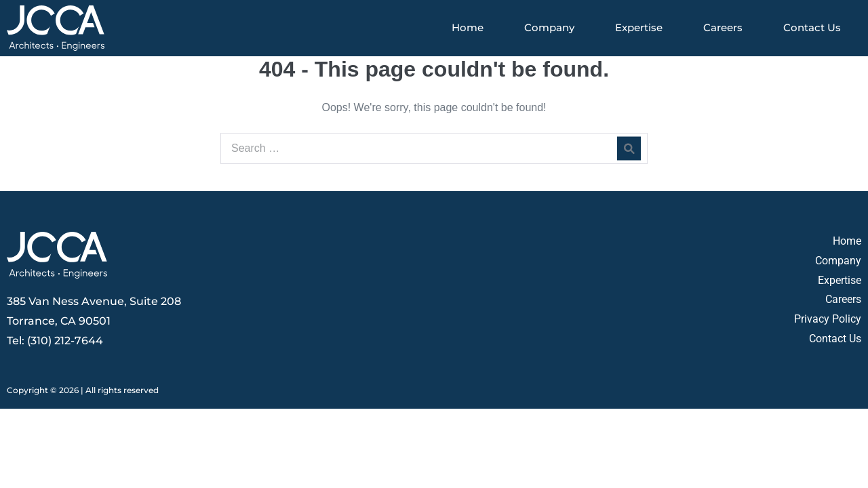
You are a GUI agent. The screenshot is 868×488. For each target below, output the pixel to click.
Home (468, 27)
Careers (723, 27)
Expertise (639, 27)
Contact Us (812, 27)
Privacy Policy (828, 319)
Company (549, 27)
